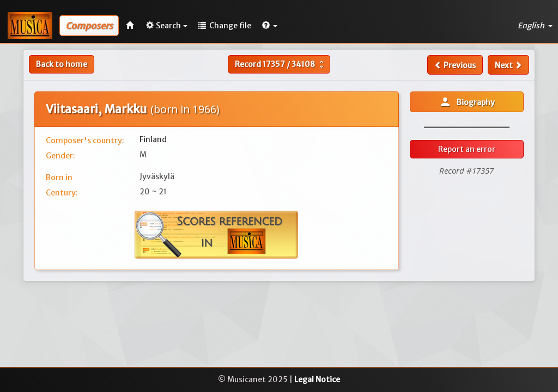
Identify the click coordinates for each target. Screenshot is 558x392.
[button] (270, 26)
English (535, 26)
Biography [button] (467, 102)
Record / (281, 64)
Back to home (62, 64)
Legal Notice (317, 379)
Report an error (467, 149)
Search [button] (167, 26)
